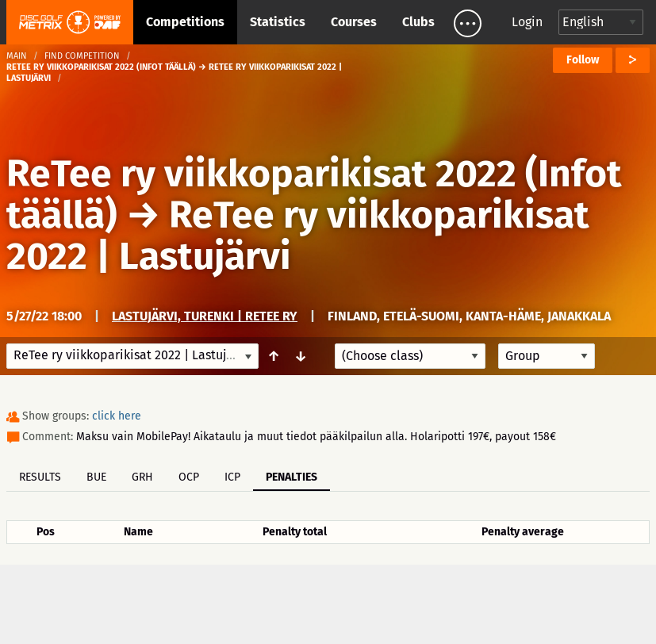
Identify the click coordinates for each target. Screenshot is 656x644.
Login (527, 22)
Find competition (82, 56)
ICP (232, 477)
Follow (583, 60)
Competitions (185, 22)
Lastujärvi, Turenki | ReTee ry (205, 316)
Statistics (278, 22)
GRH (142, 477)
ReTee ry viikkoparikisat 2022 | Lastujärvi (298, 236)
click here (117, 416)
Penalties (292, 477)
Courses (354, 22)
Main (17, 56)
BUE (96, 477)
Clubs (418, 22)
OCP (189, 477)
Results (40, 477)
